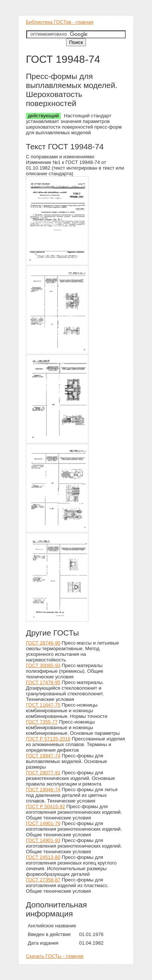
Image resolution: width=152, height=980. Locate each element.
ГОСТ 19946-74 (43, 790)
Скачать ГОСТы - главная (55, 956)
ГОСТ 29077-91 (43, 773)
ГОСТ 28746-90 (43, 643)
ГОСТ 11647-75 (43, 705)
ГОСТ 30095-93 (43, 665)
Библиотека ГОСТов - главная (60, 22)
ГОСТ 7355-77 (42, 722)
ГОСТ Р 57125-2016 (48, 739)
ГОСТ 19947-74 (43, 756)
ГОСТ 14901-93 (43, 840)
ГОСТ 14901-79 (43, 823)
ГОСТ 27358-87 (43, 880)
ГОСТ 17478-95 (43, 682)
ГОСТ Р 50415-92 (45, 806)
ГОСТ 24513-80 (43, 857)
